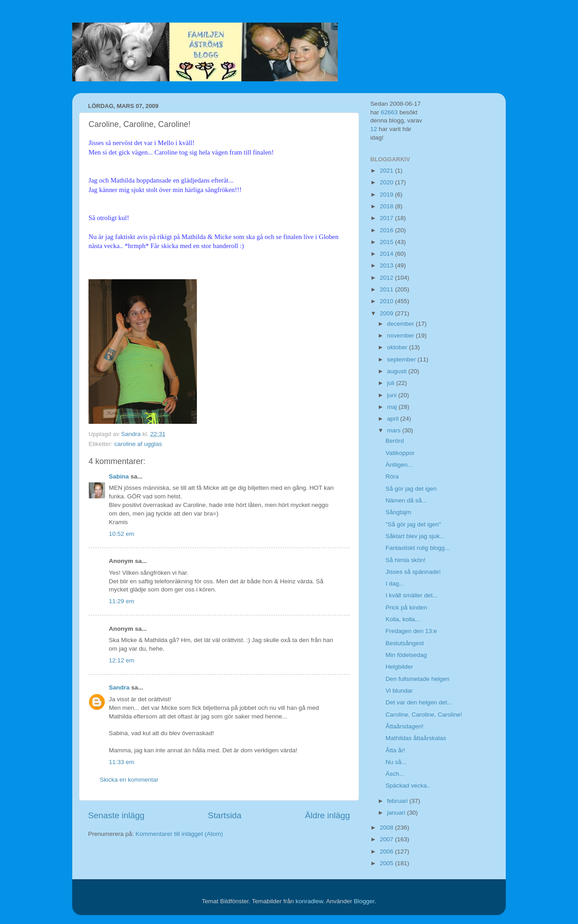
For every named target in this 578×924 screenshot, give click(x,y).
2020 (387, 182)
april (394, 419)
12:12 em (121, 660)
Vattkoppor (400, 453)
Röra (392, 476)
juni (393, 395)
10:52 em (121, 534)
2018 (387, 206)
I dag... (395, 584)
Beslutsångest (405, 643)
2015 (387, 242)
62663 (389, 112)
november (401, 335)
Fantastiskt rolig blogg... (418, 548)
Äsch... (395, 774)
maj (393, 407)
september (402, 359)
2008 (387, 828)
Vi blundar (399, 691)
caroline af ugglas (138, 444)
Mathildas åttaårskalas (416, 738)
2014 (387, 254)
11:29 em (121, 601)
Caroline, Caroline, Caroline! (424, 715)
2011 (387, 289)
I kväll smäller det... (412, 595)
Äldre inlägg (327, 815)
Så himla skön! (406, 560)
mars (395, 430)
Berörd (395, 441)
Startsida (225, 815)
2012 (387, 278)
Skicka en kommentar (129, 780)
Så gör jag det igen (411, 489)
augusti (398, 371)
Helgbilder (399, 667)
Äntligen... (399, 465)
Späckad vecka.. (408, 786)
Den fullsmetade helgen (418, 679)
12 (374, 129)
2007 (387, 839)
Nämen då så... (406, 500)
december (401, 324)
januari (397, 813)
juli (392, 383)
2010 (387, 301)
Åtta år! (396, 750)
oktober (398, 347)
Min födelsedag (406, 655)
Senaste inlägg (116, 815)
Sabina (119, 476)
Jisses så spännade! (413, 572)
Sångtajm (399, 512)
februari (398, 801)
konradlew (309, 901)
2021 (387, 171)
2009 (387, 313)
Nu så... (396, 762)
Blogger (364, 901)
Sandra (119, 687)
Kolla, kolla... (403, 619)
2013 (387, 265)
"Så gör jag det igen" (413, 524)
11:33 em (121, 762)
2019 (387, 195)
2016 (387, 230)
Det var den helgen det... (419, 702)
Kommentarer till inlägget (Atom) (179, 834)
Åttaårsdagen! (405, 726)
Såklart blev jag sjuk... (415, 536)
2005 (387, 863)
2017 (387, 218)
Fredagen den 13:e (411, 631)
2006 (387, 851)
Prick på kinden (406, 607)
